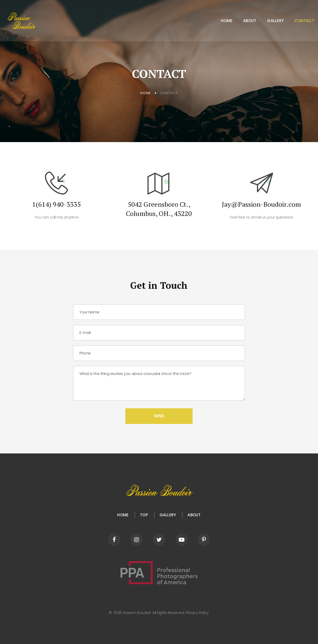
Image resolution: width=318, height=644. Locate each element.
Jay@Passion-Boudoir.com (261, 204)
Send (159, 416)
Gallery (275, 21)
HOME (123, 515)
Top (144, 515)
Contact (304, 21)
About (250, 21)
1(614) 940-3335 (56, 204)
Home (227, 21)
